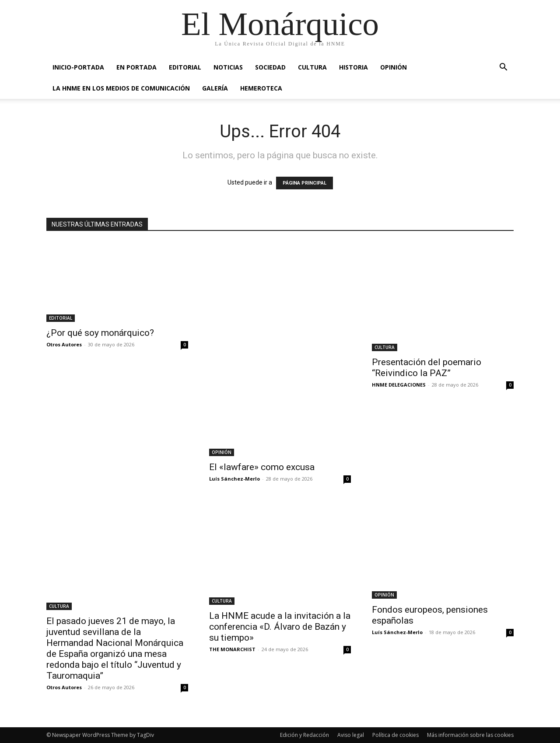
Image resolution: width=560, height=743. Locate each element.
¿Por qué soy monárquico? (100, 333)
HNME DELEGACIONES (399, 385)
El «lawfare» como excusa (262, 467)
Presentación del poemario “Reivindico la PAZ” (427, 368)
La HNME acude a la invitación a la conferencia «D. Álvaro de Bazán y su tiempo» (280, 627)
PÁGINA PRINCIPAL (304, 183)
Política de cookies (395, 735)
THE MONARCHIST (232, 649)
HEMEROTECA (261, 88)
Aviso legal (351, 735)
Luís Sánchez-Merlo (234, 479)
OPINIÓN (394, 67)
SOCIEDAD (270, 67)
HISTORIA (353, 67)
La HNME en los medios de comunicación (121, 88)
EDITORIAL (185, 67)
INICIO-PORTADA (78, 67)
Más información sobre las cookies (470, 735)
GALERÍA (215, 88)
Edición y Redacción (304, 735)
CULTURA (312, 67)
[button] (503, 68)
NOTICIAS (228, 67)
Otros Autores (64, 344)
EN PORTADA (136, 67)
